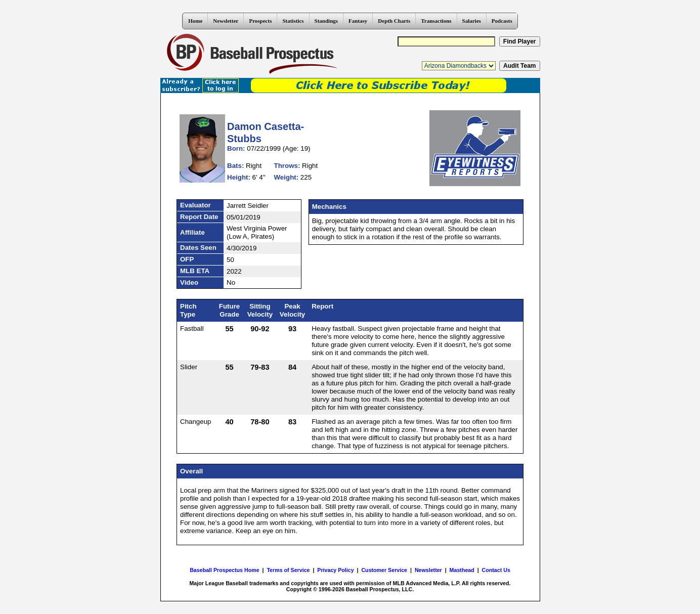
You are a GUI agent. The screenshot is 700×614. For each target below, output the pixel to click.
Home (195, 21)
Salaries (472, 21)
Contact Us (496, 570)
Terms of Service (288, 570)
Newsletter (226, 21)
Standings (326, 21)
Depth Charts (394, 21)
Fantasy (358, 21)
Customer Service (384, 570)
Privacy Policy (335, 570)
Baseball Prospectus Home (224, 570)
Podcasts (502, 21)
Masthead (462, 570)
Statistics (293, 21)
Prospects (260, 21)
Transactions (436, 21)
